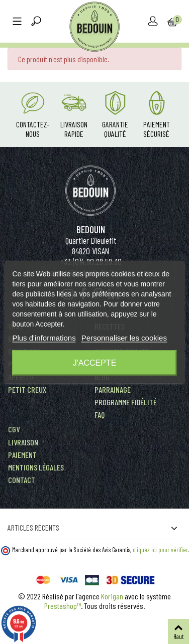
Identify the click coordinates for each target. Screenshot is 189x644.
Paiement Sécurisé (157, 129)
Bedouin (91, 229)
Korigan (112, 596)
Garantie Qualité (115, 129)
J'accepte (95, 363)
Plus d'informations (44, 338)
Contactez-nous (33, 129)
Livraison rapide (74, 129)
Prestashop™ (63, 606)
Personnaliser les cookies (124, 338)
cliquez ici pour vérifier (160, 550)
